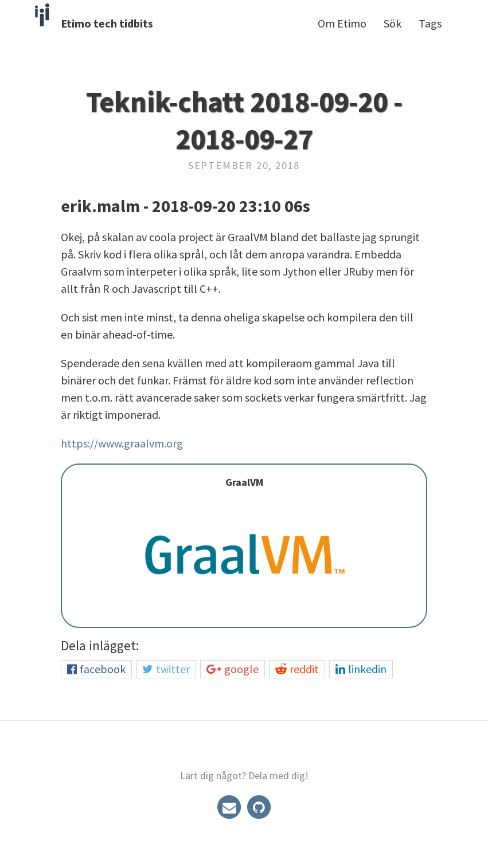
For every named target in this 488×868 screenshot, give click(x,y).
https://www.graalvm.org (122, 443)
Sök (393, 23)
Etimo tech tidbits (107, 23)
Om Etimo (342, 23)
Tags (430, 23)
